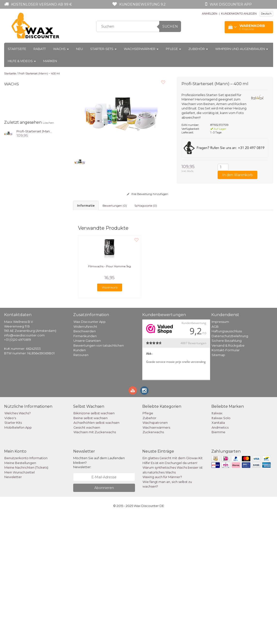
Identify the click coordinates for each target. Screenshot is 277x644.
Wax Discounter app (231, 4)
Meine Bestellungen (20, 592)
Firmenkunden (85, 465)
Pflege (173, 49)
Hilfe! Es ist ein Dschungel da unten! (170, 592)
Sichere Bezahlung (227, 470)
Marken (50, 61)
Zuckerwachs (153, 561)
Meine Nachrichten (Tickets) (26, 596)
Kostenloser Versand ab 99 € (42, 4)
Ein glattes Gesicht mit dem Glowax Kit (173, 587)
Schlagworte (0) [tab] (146, 206)
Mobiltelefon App (18, 556)
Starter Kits (13, 552)
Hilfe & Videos (22, 61)
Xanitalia (218, 552)
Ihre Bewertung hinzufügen (148, 194)
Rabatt (40, 49)
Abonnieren (104, 617)
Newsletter (13, 606)
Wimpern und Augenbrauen (242, 49)
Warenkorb (110, 416)
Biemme (218, 561)
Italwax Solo (221, 547)
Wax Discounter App (90, 451)
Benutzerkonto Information (26, 587)
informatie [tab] (86, 206)
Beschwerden (85, 460)
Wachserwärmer (141, 49)
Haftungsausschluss (227, 460)
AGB (215, 455)
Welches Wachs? (18, 542)
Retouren (81, 484)
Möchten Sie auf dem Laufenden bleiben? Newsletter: (99, 591)
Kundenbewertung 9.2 (142, 4)
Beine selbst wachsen (91, 547)
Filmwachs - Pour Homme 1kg (110, 395)
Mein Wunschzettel (20, 601)
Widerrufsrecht (85, 455)
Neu (79, 49)
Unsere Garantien (87, 470)
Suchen (170, 26)
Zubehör (198, 49)
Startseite (17, 49)
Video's (10, 547)
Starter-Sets (103, 49)
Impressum (220, 451)
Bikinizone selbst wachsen (94, 542)
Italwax (217, 542)
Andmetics (220, 556)
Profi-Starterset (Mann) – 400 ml (39, 73)
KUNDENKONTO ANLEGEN (239, 14)
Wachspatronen (155, 552)
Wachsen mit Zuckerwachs (95, 561)
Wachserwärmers (156, 556)
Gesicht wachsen (87, 556)
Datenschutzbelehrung (230, 465)
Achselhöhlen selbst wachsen (96, 552)
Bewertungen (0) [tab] (115, 206)
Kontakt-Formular (226, 479)
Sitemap (218, 484)
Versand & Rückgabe (228, 474)
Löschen (48, 123)
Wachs (61, 49)
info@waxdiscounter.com (24, 464)
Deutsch (266, 14)
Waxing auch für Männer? (162, 606)
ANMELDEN (210, 14)
